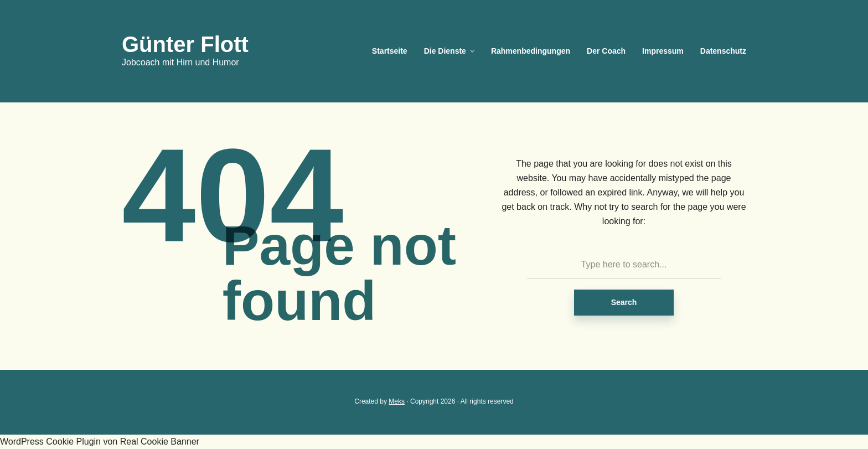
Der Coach (606, 51)
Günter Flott (185, 44)
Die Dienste (445, 51)
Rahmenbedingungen (531, 51)
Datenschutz (723, 51)
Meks (397, 401)
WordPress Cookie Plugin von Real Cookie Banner (100, 442)
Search (624, 302)
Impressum (663, 51)
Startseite (390, 51)
